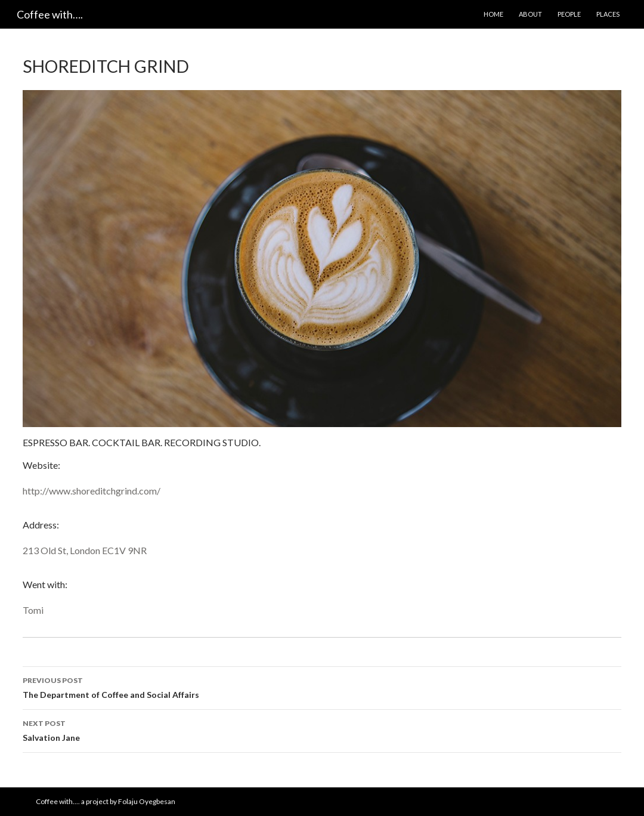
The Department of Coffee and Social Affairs (322, 687)
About (530, 14)
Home (493, 14)
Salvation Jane (322, 730)
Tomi (33, 610)
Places (608, 14)
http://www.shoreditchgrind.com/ (92, 491)
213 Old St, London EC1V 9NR (85, 550)
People (569, 14)
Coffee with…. (50, 14)
